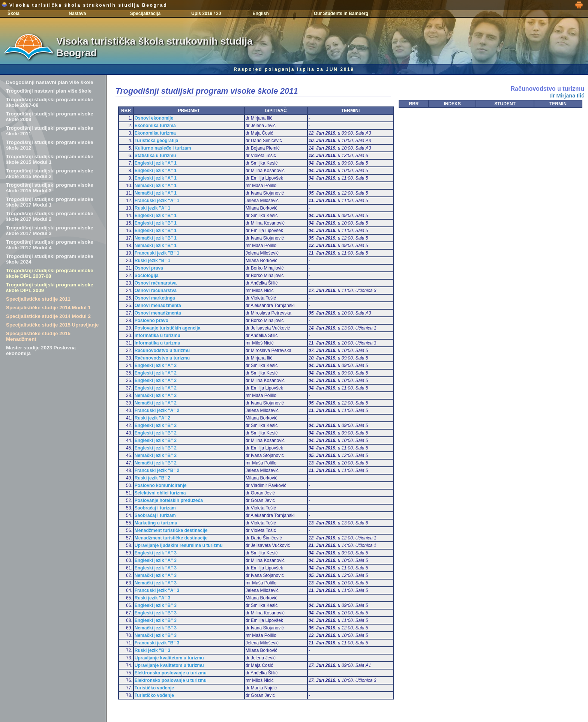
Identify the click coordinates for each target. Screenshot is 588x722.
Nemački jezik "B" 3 (156, 628)
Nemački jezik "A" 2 (156, 395)
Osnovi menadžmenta (158, 306)
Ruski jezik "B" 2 (152, 478)
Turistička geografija (156, 141)
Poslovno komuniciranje (161, 485)
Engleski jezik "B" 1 (156, 216)
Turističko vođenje (154, 688)
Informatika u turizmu (157, 336)
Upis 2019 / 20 (206, 13)
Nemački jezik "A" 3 (156, 575)
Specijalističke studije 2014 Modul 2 (48, 316)
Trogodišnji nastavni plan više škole (49, 91)
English (260, 13)
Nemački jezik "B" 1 (156, 238)
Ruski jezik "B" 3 (152, 650)
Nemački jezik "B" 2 (156, 455)
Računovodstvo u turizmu (162, 351)
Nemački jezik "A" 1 (156, 186)
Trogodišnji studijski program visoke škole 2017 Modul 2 (50, 216)
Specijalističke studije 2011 (38, 299)
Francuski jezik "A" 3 (157, 590)
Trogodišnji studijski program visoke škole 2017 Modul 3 (50, 231)
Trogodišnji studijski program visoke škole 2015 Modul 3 (50, 188)
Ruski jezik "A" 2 (152, 418)
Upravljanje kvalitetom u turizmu (169, 658)
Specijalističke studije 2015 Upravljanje (52, 325)
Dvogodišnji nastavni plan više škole (50, 82)
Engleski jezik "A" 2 (156, 365)
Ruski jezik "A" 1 (152, 208)
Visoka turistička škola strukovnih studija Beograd (84, 5)
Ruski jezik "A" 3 (152, 598)
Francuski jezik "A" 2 (157, 410)
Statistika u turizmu (155, 156)
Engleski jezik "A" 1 (156, 163)
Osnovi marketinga (155, 298)
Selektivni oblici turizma (160, 493)
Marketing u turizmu (156, 523)
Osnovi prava (149, 268)
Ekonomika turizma (155, 126)
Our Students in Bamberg (341, 13)
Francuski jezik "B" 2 (157, 470)
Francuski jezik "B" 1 (157, 253)
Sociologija (147, 276)
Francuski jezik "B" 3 (157, 643)
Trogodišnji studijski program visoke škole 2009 (50, 117)
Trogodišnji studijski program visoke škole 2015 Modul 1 (50, 159)
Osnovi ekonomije (154, 118)
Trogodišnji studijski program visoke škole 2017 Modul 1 (50, 202)
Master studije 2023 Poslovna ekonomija (41, 351)
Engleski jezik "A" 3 (156, 553)
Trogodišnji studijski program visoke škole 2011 (50, 131)
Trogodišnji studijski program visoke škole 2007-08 (50, 102)
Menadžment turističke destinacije (171, 530)
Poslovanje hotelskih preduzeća (169, 500)
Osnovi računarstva (156, 283)
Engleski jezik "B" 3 (156, 605)
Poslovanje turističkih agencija (167, 328)
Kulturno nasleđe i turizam (163, 148)
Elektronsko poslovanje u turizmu (171, 673)
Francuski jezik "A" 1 (157, 201)
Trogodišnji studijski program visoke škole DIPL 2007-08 (50, 273)
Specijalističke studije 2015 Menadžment (38, 336)
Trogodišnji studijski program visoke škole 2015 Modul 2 (50, 174)
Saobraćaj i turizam (155, 508)
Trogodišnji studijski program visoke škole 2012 (50, 145)
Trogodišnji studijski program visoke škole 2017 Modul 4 (50, 245)
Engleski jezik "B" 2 (156, 425)
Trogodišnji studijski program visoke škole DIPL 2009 (50, 288)
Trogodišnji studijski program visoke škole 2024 (50, 259)
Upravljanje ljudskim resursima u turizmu (179, 545)
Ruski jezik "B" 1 (152, 261)
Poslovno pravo (151, 321)
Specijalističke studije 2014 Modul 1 (48, 308)
